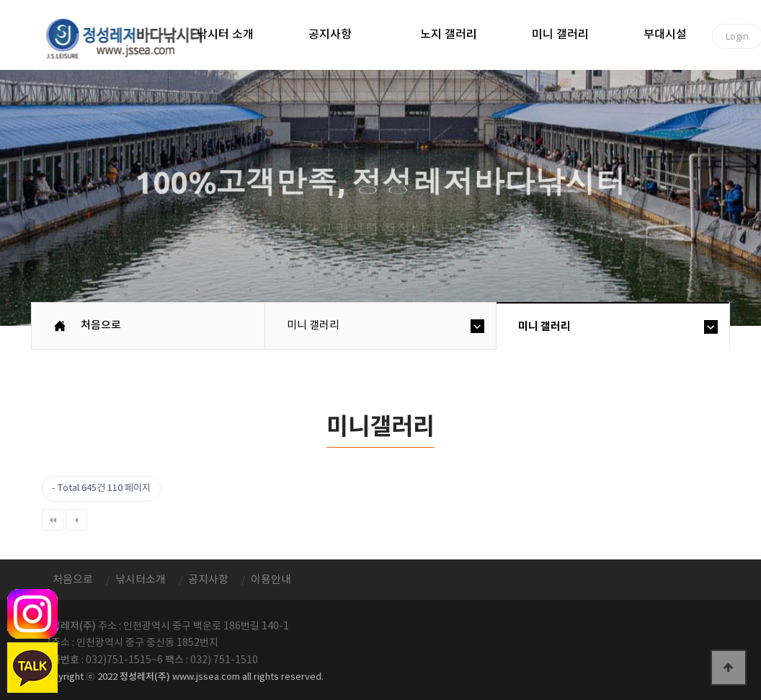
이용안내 (271, 580)
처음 (53, 520)
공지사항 (330, 35)
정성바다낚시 (134, 37)
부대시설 (665, 35)
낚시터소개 (141, 580)
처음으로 (101, 325)
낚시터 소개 (225, 35)
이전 (76, 520)
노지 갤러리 (449, 35)
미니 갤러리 (560, 35)
